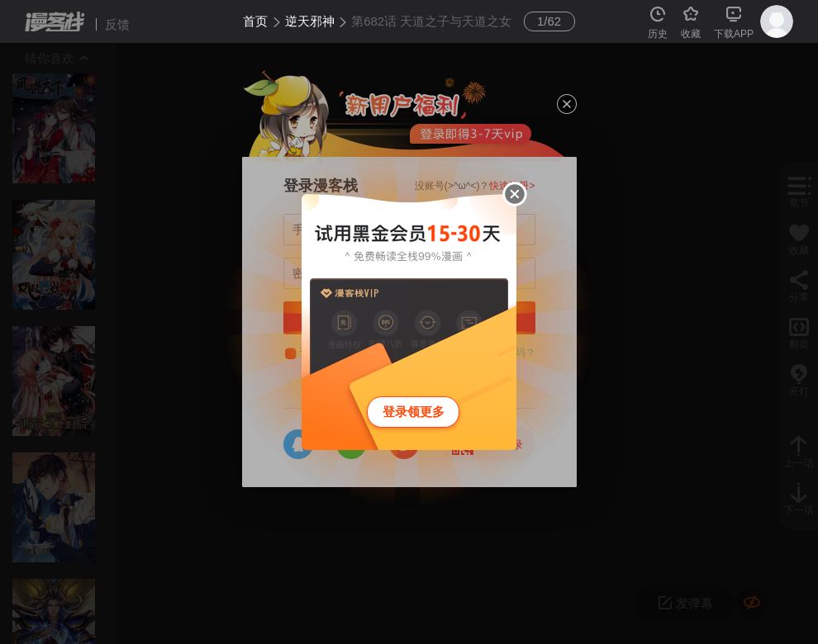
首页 (255, 21)
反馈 (117, 24)
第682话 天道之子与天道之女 (431, 21)
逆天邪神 (310, 21)
